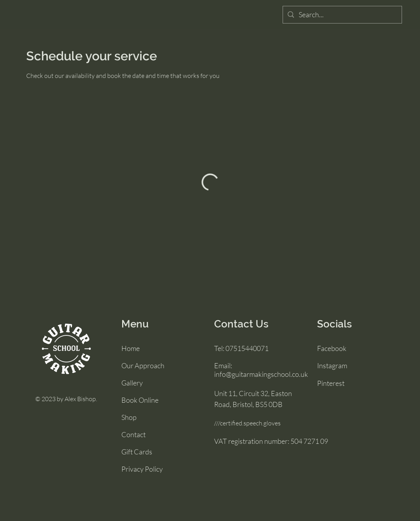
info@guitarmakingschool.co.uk (261, 374)
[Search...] (342, 15)
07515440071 (247, 348)
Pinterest (331, 383)
